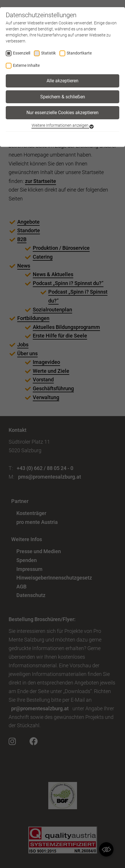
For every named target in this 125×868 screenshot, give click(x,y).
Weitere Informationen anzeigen (63, 125)
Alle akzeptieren (62, 81)
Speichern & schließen (63, 97)
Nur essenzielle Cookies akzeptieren (62, 113)
